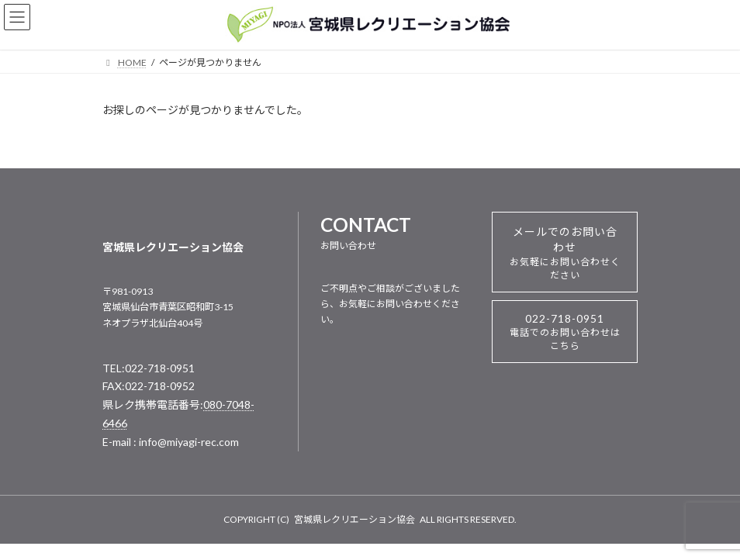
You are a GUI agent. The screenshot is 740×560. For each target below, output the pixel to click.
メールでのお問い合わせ (565, 253)
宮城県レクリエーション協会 (354, 519)
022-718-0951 (565, 332)
